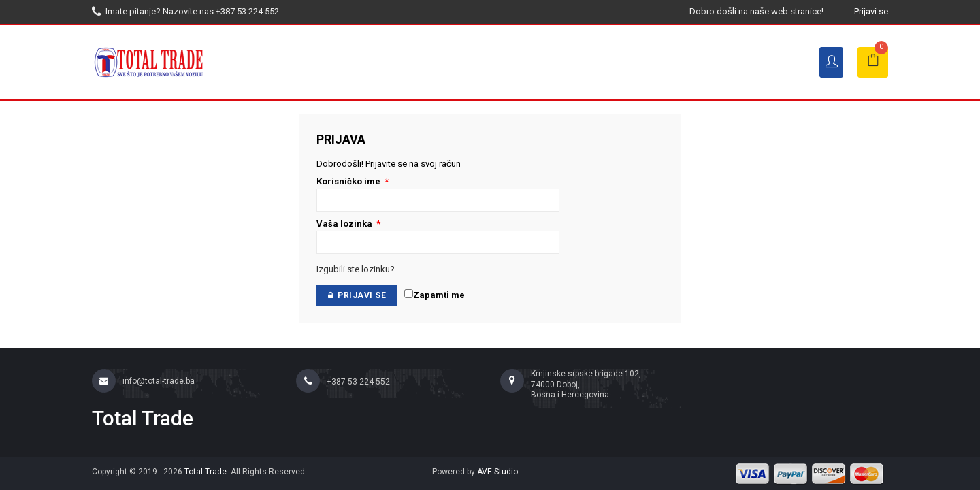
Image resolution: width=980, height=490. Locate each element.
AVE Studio (497, 472)
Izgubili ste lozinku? (356, 269)
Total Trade (206, 472)
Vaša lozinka (348, 224)
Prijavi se (871, 11)
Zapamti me (435, 295)
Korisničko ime (353, 181)
